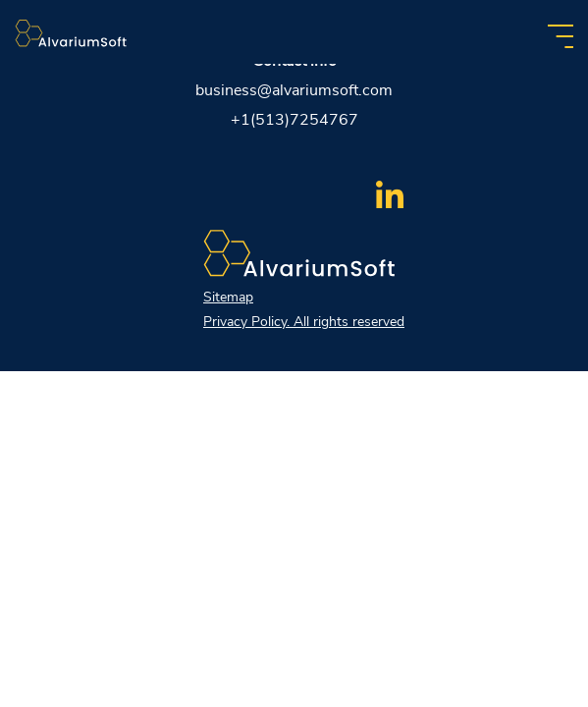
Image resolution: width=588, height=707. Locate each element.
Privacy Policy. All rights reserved (304, 322)
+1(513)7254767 (294, 120)
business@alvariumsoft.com (294, 90)
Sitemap (228, 297)
